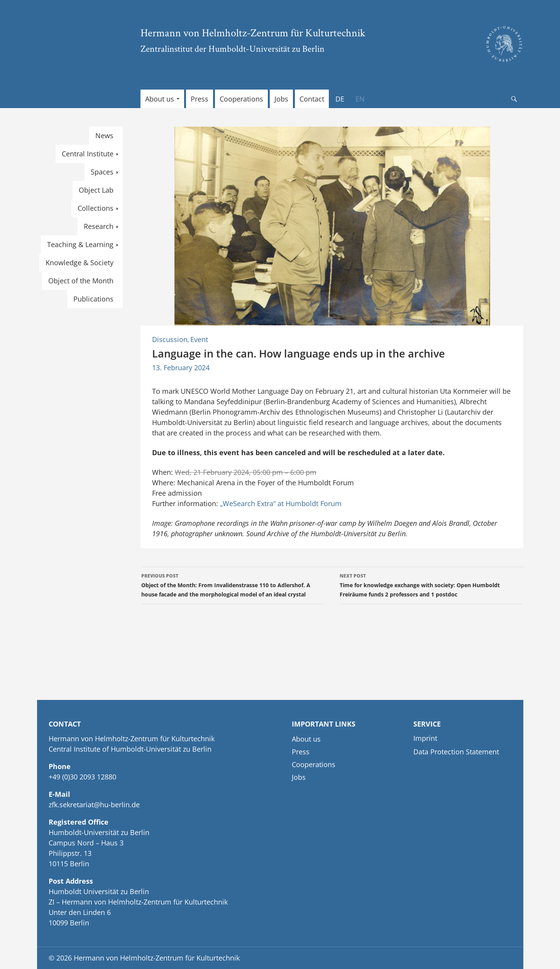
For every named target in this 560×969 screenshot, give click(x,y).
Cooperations (241, 99)
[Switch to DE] (340, 99)
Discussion (170, 339)
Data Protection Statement (456, 752)
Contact (312, 99)
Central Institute (88, 154)
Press (200, 99)
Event (199, 339)
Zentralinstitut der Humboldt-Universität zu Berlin (233, 48)
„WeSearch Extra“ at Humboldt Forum (281, 503)
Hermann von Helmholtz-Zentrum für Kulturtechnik (253, 32)
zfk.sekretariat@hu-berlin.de (94, 805)
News (104, 136)
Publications (93, 299)
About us (160, 99)
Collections (96, 208)
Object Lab (96, 190)
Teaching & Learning (80, 244)
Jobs (281, 99)
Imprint (425, 738)
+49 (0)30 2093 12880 (82, 777)
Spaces (102, 172)
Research (99, 226)
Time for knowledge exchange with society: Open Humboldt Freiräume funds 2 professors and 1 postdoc (431, 585)
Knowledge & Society (80, 263)
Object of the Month (81, 281)
